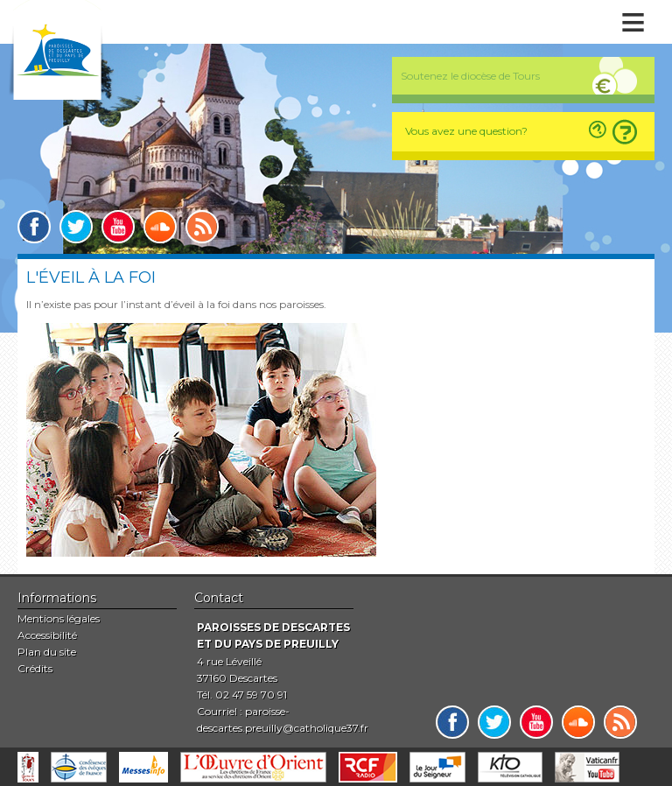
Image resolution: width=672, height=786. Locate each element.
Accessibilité (47, 635)
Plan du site (47, 652)
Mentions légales (59, 618)
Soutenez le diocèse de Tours (470, 76)
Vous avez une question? (466, 131)
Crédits (35, 668)
